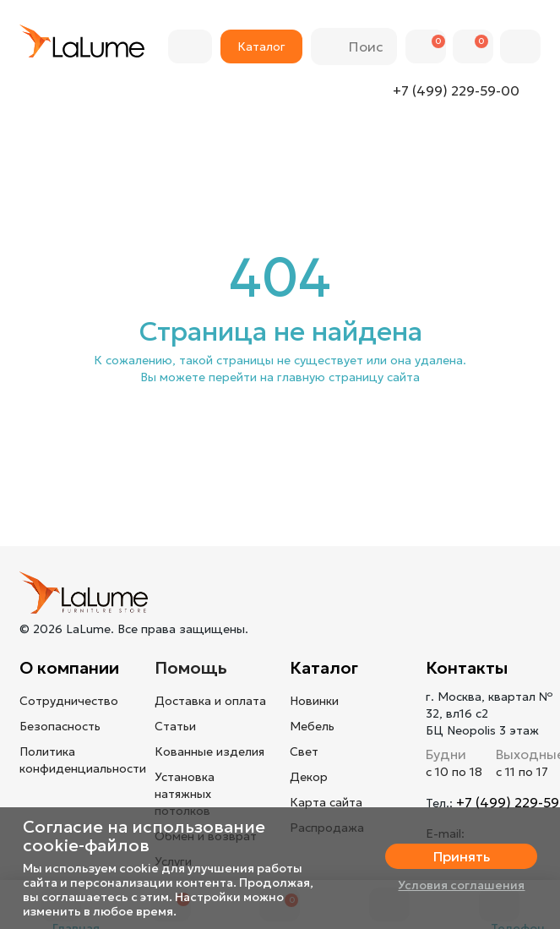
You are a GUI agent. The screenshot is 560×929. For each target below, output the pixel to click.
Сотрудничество (69, 701)
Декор (309, 777)
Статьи (175, 726)
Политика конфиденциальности (83, 760)
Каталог (324, 668)
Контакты (467, 668)
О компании (69, 668)
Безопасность (60, 726)
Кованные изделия (209, 751)
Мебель (312, 726)
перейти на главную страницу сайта (314, 377)
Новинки (314, 701)
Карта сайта (326, 802)
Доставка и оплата (210, 701)
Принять (462, 856)
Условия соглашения (461, 885)
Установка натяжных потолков (185, 794)
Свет (304, 751)
